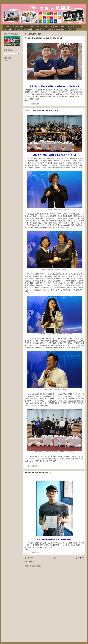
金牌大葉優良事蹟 (20, 26)
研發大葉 (40, 26)
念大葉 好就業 (60, 29)
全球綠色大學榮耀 (60, 26)
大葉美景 (51, 29)
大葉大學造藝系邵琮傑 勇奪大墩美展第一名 (38, 473)
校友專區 (70, 26)
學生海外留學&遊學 (40, 29)
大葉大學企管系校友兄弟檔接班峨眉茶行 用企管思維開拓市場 (43, 38)
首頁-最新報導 (8, 26)
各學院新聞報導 (71, 29)
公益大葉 (77, 26)
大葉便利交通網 (8, 29)
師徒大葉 (18, 29)
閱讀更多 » (28, 101)
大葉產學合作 (48, 26)
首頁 (54, 558)
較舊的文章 (80, 558)
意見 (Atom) (32, 561)
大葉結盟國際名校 (28, 29)
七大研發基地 (31, 26)
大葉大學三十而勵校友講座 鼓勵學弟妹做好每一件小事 (41, 110)
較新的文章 (29, 558)
